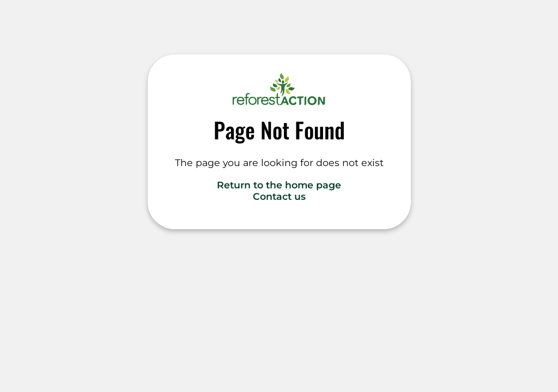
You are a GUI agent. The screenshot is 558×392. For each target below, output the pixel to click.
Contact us (279, 196)
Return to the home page (279, 185)
